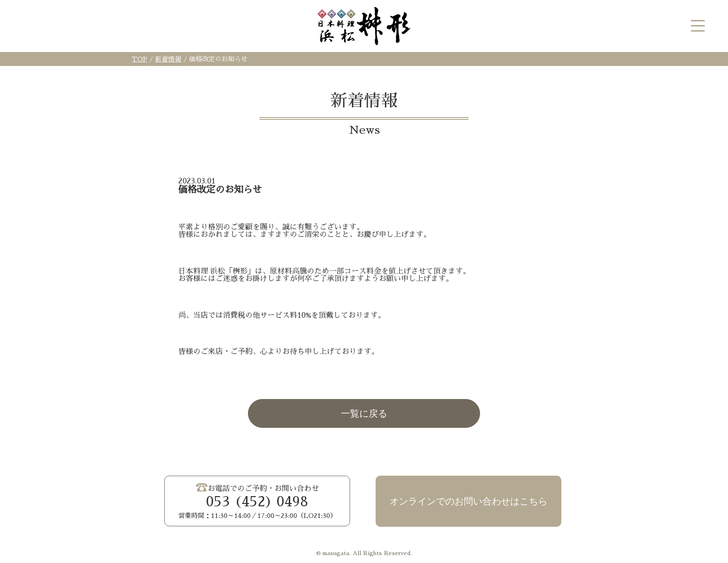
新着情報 (168, 59)
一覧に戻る (364, 413)
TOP (140, 59)
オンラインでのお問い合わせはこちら (468, 501)
